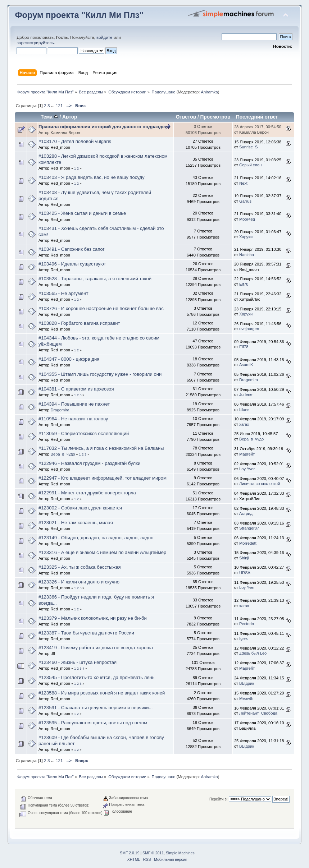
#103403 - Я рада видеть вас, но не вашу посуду (92, 177)
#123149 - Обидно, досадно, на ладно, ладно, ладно (96, 538)
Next (243, 183)
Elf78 (244, 284)
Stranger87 (249, 528)
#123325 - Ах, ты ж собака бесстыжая (80, 567)
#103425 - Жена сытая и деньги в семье (82, 213)
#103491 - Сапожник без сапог (72, 249)
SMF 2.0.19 (129, 853)
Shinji (244, 558)
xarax (244, 424)
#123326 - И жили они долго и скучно (79, 582)
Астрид (246, 513)
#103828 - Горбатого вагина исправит (79, 323)
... (53, 106)
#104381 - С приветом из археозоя (76, 389)
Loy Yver (247, 469)
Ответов (186, 117)
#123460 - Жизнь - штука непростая (78, 662)
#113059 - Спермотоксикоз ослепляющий (84, 433)
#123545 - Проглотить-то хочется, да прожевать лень (97, 677)
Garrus (245, 201)
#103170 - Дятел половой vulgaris (75, 141)
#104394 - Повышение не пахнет (74, 404)
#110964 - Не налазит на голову (73, 419)
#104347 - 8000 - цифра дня (69, 359)
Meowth (246, 698)
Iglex (244, 638)
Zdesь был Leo (253, 653)
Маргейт (247, 454)
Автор (70, 117)
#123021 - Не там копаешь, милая (76, 523)
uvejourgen (249, 329)
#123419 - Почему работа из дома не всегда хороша (96, 648)
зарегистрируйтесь (35, 43)
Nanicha (247, 255)
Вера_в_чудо (251, 439)
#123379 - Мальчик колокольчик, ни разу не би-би (93, 618)
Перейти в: (219, 799)
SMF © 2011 (153, 853)
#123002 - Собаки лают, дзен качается (80, 508)
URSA (245, 573)
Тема (49, 117)
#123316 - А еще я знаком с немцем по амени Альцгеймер (102, 552)
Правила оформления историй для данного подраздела (104, 127)
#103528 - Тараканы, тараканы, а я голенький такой (95, 279)
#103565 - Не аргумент (63, 293)
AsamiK (246, 365)
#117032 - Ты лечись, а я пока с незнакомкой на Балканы (101, 448)
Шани (244, 410)
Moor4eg (247, 219)
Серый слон (250, 165)
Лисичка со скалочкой (260, 484)
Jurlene (246, 394)
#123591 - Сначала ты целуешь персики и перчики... (96, 708)
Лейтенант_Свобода (258, 713)
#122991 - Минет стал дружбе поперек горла (87, 493)
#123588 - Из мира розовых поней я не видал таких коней (102, 693)
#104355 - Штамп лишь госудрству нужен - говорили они (100, 374)
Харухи (246, 237)
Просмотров (215, 117)
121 (59, 106)
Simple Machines (180, 853)
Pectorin (247, 624)
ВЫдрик (247, 683)
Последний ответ (257, 117)
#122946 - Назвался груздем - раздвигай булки (89, 463)
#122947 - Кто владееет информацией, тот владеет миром (103, 478)
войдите (104, 37)
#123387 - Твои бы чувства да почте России (86, 633)
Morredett (248, 543)
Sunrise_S (248, 147)
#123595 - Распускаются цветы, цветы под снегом (93, 723)
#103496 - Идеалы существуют (72, 264)
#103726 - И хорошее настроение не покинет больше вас (101, 308)
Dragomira (249, 380)
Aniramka (210, 92)
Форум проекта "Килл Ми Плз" (79, 15)
